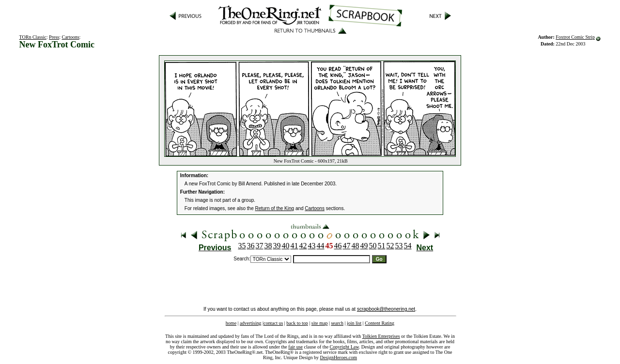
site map (320, 323)
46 (338, 246)
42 (303, 246)
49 (364, 246)
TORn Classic (33, 37)
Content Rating (380, 323)
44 (321, 246)
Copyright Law (344, 347)
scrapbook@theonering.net (386, 309)
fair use (295, 347)
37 (260, 246)
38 (268, 246)
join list (354, 323)
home (231, 323)
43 (312, 246)
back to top (297, 323)
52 (390, 246)
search (337, 323)
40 (286, 246)
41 (294, 246)
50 (373, 246)
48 (356, 246)
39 (277, 246)
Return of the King (275, 208)
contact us (273, 323)
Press (54, 37)
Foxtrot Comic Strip (575, 37)
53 (399, 246)
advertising (250, 323)
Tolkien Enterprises (381, 336)
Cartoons (71, 37)
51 (382, 246)
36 (251, 246)
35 (242, 246)
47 (347, 246)
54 (408, 246)
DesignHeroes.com (339, 357)
